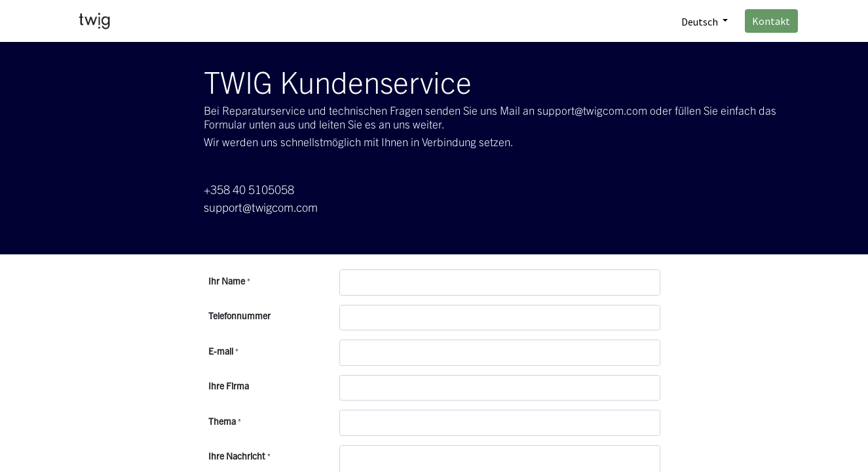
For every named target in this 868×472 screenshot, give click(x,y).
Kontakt (771, 21)
